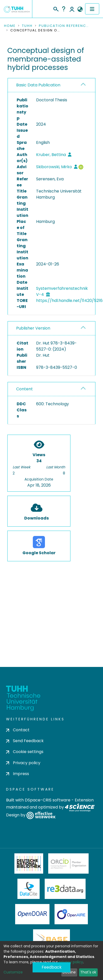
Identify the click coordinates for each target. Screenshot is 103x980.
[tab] (51, 85)
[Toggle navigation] (92, 9)
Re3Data (65, 889)
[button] (80, 9)
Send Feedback (25, 741)
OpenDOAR (32, 914)
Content (24, 389)
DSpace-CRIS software (48, 800)
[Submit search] (56, 8)
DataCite (29, 889)
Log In (72, 9)
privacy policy (71, 962)
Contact (18, 730)
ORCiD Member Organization (68, 863)
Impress (18, 774)
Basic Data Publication (38, 85)
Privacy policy (23, 763)
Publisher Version (33, 328)
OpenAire (71, 914)
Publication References (64, 26)
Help (64, 9)
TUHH (27, 26)
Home (10, 26)
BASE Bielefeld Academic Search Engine (51, 939)
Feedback (52, 967)
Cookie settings (25, 752)
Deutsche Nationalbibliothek (29, 863)
